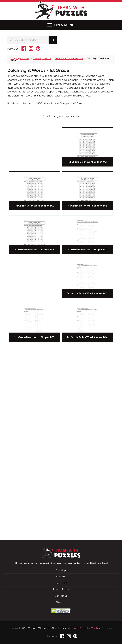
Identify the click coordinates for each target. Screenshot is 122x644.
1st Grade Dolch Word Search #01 (87, 162)
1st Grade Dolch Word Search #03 (87, 206)
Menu (61, 25)
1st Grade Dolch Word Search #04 (35, 250)
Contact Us (61, 596)
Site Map (61, 570)
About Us (61, 577)
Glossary (61, 602)
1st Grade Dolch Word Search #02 (35, 206)
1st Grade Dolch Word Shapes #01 (87, 250)
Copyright (61, 583)
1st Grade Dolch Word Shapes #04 (87, 337)
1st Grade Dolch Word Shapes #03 (35, 337)
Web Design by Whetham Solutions (93, 628)
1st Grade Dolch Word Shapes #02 (87, 294)
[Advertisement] (46, 393)
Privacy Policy (61, 590)
